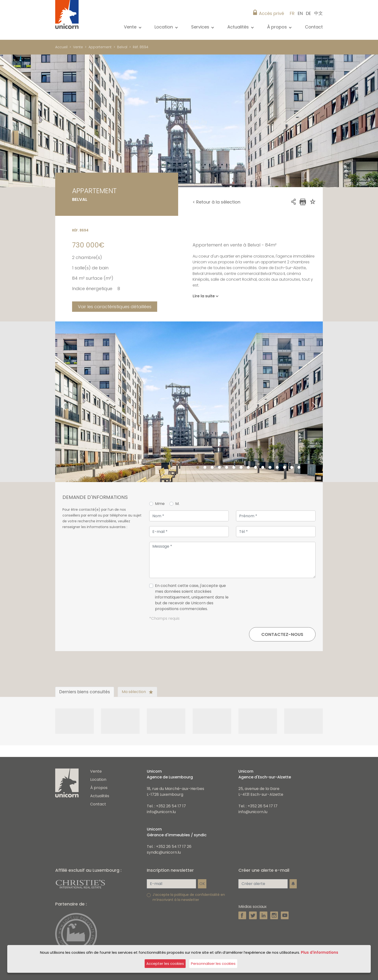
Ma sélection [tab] (137, 692)
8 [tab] (248, 468)
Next (320, 402)
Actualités (100, 796)
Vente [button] (131, 27)
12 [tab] (277, 468)
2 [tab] (205, 468)
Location (98, 779)
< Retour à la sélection (216, 202)
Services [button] (201, 27)
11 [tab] (270, 468)
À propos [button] (278, 27)
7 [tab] (241, 468)
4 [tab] (219, 468)
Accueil (61, 47)
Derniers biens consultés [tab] (85, 692)
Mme (160, 504)
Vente (78, 47)
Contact (314, 27)
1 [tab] (198, 468)
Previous (58, 402)
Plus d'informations (320, 952)
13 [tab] (284, 468)
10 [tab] (263, 468)
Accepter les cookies (165, 963)
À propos (99, 788)
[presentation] (279, 599)
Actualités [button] (239, 27)
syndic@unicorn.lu (164, 852)
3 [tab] (212, 468)
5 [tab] (227, 468)
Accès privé (271, 13)
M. (177, 504)
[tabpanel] (189, 402)
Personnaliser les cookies (213, 963)
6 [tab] (234, 468)
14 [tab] (292, 468)
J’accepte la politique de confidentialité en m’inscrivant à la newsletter (189, 897)
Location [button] (164, 27)
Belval (122, 47)
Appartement (100, 47)
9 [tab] (256, 468)
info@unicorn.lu (161, 812)
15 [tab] (299, 468)
